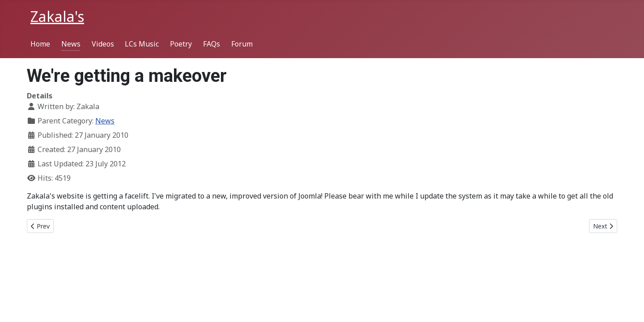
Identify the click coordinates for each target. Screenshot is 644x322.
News (71, 44)
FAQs (212, 44)
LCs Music (142, 44)
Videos (103, 44)
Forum (242, 44)
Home (40, 44)
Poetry (181, 44)
